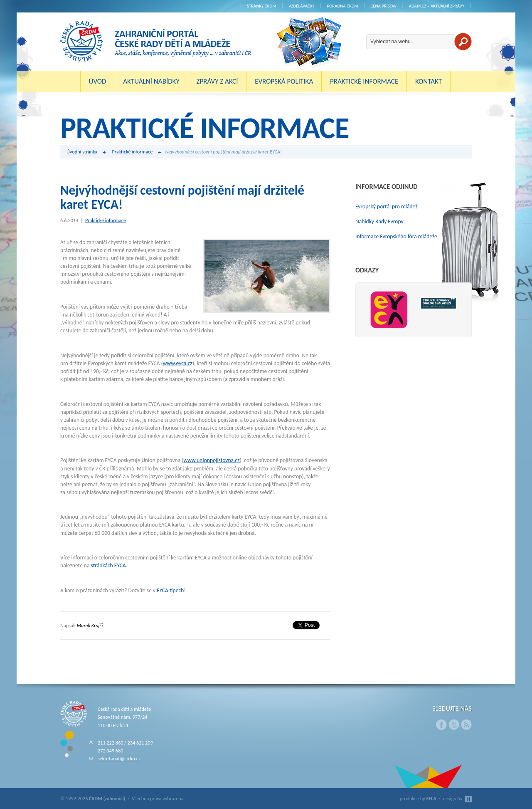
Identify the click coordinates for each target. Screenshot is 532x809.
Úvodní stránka (86, 152)
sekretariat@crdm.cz (119, 758)
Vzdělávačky (301, 6)
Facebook (441, 725)
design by (457, 798)
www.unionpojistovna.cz (211, 460)
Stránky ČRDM (262, 6)
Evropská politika (284, 81)
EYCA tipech (170, 590)
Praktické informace (364, 81)
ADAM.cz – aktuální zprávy (437, 6)
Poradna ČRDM (342, 6)
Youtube (454, 725)
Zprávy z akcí (217, 81)
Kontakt (429, 81)
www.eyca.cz (178, 363)
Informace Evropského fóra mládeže (396, 236)
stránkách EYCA (108, 565)
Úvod (98, 81)
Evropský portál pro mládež (387, 207)
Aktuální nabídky (151, 81)
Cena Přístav (383, 6)
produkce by (418, 798)
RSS (466, 725)
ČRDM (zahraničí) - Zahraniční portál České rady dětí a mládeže (156, 42)
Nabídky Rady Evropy (379, 221)
